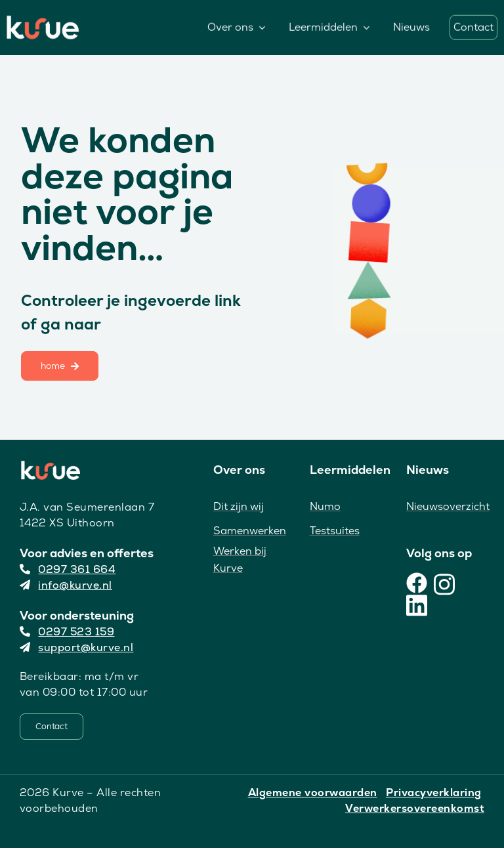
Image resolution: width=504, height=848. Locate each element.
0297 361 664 (68, 569)
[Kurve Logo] (43, 21)
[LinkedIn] (417, 604)
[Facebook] (417, 583)
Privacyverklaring (434, 793)
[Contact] (52, 727)
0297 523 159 (67, 632)
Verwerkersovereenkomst (415, 808)
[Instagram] (444, 583)
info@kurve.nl (66, 585)
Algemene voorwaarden (313, 793)
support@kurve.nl (77, 647)
